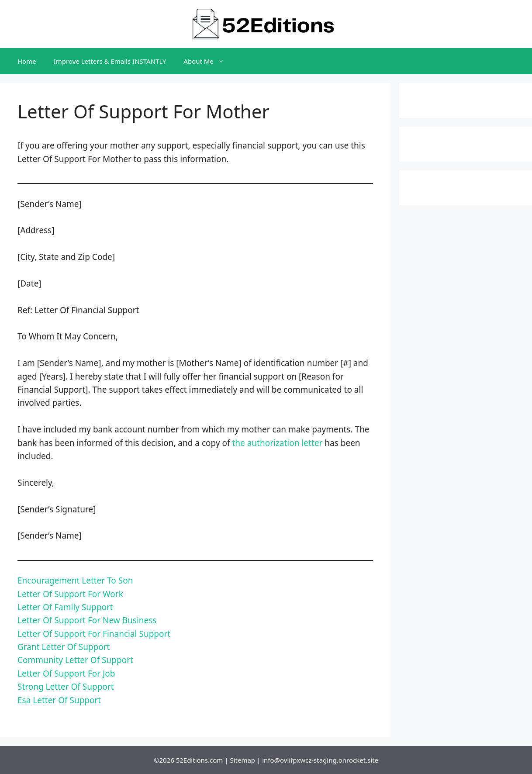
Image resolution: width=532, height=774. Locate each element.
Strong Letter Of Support (66, 687)
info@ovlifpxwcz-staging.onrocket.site (320, 760)
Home (27, 61)
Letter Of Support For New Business (87, 620)
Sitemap (242, 760)
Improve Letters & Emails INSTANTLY (110, 61)
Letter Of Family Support (65, 607)
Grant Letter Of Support (64, 647)
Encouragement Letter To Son (75, 580)
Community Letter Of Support (75, 660)
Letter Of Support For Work (70, 594)
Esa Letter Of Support (59, 700)
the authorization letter (277, 443)
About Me (208, 61)
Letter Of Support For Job (66, 674)
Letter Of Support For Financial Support (94, 634)
